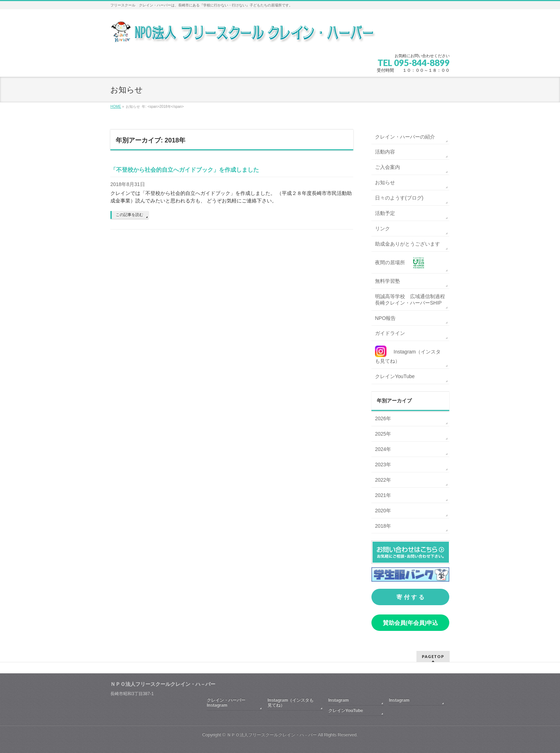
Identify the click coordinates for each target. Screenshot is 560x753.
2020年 (383, 511)
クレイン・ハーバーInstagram (226, 703)
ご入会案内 (387, 167)
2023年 (383, 465)
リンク (382, 229)
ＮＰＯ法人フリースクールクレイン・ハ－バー (272, 735)
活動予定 (385, 213)
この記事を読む (129, 215)
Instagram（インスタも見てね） (291, 703)
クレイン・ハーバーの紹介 (405, 137)
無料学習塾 (387, 281)
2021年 (383, 495)
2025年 (383, 434)
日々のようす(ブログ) (399, 198)
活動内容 (385, 152)
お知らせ (385, 182)
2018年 (383, 526)
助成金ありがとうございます (407, 244)
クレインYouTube (395, 376)
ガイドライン (390, 333)
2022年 (383, 480)
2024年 (383, 449)
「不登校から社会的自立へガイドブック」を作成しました (185, 170)
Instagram (338, 700)
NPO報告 (385, 318)
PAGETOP (433, 656)
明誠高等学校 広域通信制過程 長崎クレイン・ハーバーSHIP (412, 300)
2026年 (383, 418)
